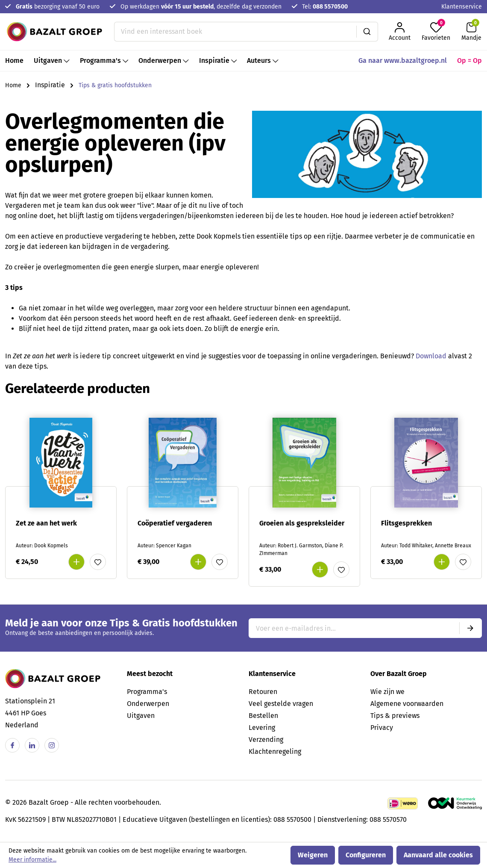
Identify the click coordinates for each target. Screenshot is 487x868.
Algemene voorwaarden (407, 704)
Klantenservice (462, 7)
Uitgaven (141, 716)
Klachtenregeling (275, 751)
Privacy (382, 728)
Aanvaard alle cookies (438, 855)
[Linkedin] (32, 745)
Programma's (147, 692)
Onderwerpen (148, 704)
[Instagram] (52, 745)
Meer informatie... (32, 860)
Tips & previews (395, 716)
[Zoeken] (367, 32)
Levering (262, 728)
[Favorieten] (436, 32)
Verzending (266, 740)
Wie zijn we (387, 692)
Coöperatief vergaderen (175, 523)
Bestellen (263, 716)
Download (432, 356)
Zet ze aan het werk (46, 523)
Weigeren (313, 855)
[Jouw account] (400, 32)
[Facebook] (12, 745)
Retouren (263, 692)
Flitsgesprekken (406, 523)
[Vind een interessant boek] (235, 32)
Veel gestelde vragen (281, 704)
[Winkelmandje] (471, 32)
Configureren (366, 855)
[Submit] (470, 628)
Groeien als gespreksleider (302, 523)
